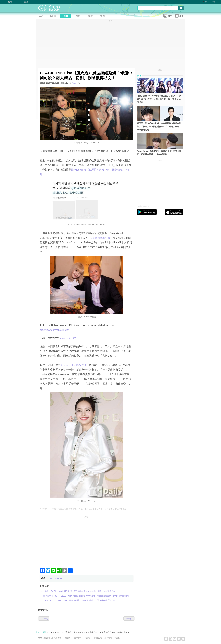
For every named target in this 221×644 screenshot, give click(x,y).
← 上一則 (44, 619)
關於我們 (78, 638)
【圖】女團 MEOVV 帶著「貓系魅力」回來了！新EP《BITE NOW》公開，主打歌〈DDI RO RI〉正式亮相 (159, 99)
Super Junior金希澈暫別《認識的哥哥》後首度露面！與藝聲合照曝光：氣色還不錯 (159, 153)
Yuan (74, 83)
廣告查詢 (108, 638)
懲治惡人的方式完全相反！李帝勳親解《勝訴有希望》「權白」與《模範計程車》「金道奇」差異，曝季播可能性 (159, 127)
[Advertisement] (86, 541)
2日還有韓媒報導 (101, 238)
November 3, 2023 (68, 338)
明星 (42, 83)
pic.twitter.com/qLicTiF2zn (55, 330)
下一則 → (129, 619)
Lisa (50, 578)
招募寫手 (118, 638)
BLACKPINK (60, 578)
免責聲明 (88, 638)
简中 (213, 2)
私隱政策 (98, 638)
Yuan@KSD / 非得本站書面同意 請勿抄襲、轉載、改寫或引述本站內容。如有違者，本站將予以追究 (84, 509)
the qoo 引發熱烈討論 (74, 365)
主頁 (38, 632)
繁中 (206, 2)
